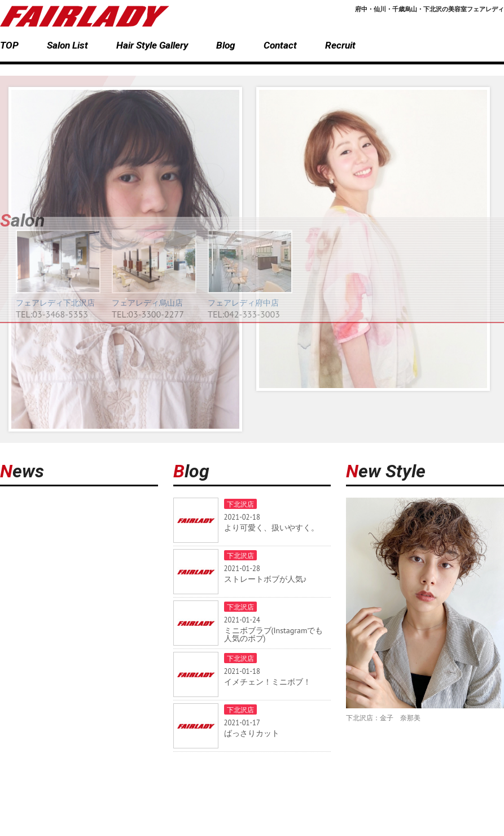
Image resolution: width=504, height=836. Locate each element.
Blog (226, 45)
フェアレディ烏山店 (147, 303)
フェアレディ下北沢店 (55, 303)
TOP (9, 45)
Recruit (340, 45)
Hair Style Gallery (152, 45)
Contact (280, 45)
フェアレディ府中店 (243, 303)
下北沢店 (240, 504)
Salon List (67, 45)
